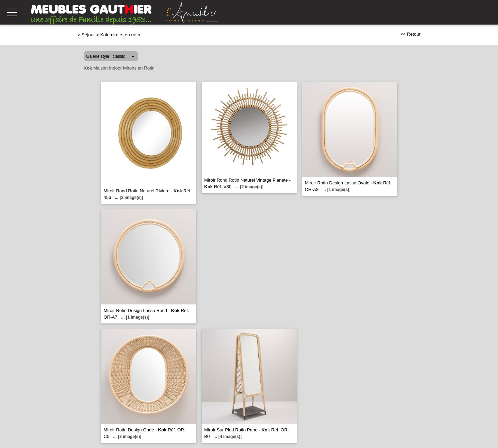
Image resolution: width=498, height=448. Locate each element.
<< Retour (410, 34)
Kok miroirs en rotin (120, 35)
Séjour (88, 35)
